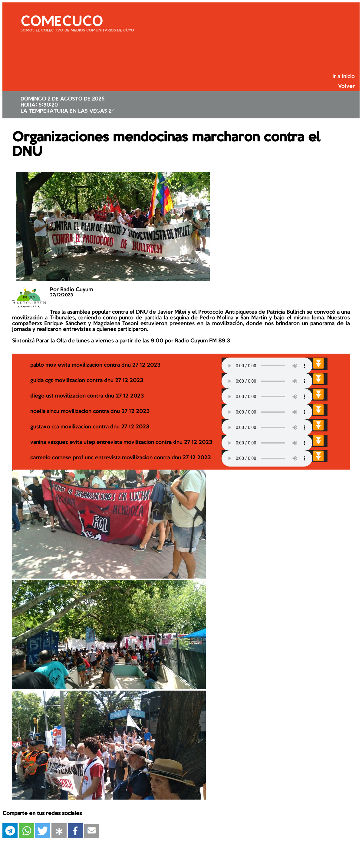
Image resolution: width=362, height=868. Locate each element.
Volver (346, 86)
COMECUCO (62, 20)
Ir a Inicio (344, 77)
